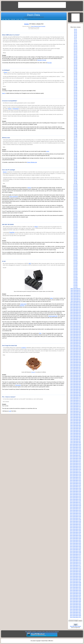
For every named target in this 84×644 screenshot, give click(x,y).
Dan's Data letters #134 (76, 498)
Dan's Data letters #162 (76, 542)
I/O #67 (75, 133)
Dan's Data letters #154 (76, 529)
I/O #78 (75, 150)
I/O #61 (75, 124)
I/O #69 (75, 136)
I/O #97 (75, 180)
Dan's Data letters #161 (76, 540)
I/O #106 (76, 194)
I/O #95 (75, 177)
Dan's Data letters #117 (76, 471)
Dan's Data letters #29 (76, 333)
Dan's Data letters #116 (76, 469)
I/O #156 (76, 274)
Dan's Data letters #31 (76, 336)
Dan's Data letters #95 (76, 436)
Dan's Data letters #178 (76, 567)
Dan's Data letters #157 (76, 534)
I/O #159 (76, 279)
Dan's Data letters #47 (76, 361)
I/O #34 (75, 81)
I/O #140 (76, 249)
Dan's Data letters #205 (76, 609)
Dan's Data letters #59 (76, 380)
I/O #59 (75, 120)
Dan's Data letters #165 (76, 546)
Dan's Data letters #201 (76, 603)
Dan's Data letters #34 (76, 340)
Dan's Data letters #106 (76, 454)
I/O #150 (76, 265)
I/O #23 (75, 64)
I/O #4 (76, 34)
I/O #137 (76, 245)
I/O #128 (76, 230)
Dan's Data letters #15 (76, 311)
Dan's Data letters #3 (76, 292)
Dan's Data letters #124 (76, 482)
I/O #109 (76, 199)
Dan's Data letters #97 (76, 439)
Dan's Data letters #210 (76, 617)
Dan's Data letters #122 (76, 479)
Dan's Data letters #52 (76, 369)
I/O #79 (75, 152)
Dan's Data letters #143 (76, 512)
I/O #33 (75, 80)
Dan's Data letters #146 (76, 517)
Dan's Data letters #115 (76, 468)
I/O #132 (76, 237)
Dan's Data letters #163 (76, 543)
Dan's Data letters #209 (76, 616)
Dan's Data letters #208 (76, 614)
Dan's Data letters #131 (76, 493)
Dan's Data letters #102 (76, 447)
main (3, 19)
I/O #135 (76, 241)
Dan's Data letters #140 (76, 507)
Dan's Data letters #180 (76, 570)
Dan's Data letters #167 (76, 550)
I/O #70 (75, 138)
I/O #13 (75, 48)
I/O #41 (75, 92)
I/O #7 (76, 39)
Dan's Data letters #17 (76, 314)
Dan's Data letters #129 (76, 490)
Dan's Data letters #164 (76, 545)
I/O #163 (76, 285)
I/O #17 (75, 54)
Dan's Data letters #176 (76, 564)
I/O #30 (75, 75)
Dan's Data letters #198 (76, 598)
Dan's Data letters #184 (76, 576)
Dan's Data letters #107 (76, 455)
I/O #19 (75, 58)
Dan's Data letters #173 (76, 559)
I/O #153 (76, 270)
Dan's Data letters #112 (76, 463)
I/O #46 (75, 100)
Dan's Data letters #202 (76, 605)
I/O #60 (75, 122)
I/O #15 (75, 51)
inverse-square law (53, 316)
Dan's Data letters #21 (76, 320)
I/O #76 (75, 147)
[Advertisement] (42, 5)
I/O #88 (75, 166)
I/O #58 (75, 119)
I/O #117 (76, 213)
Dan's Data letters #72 (76, 400)
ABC (30, 264)
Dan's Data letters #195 (76, 594)
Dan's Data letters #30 (76, 334)
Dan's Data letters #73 (76, 402)
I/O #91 (75, 171)
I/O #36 (75, 84)
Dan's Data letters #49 (76, 364)
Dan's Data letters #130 (76, 491)
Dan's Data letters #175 (76, 562)
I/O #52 (75, 109)
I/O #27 (75, 70)
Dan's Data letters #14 (76, 309)
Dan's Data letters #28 (76, 331)
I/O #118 (76, 215)
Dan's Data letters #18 (76, 315)
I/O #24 (75, 65)
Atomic (27, 24)
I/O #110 (76, 202)
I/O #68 (75, 135)
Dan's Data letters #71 (76, 399)
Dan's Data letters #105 (76, 452)
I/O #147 (76, 260)
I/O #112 (76, 205)
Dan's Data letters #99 (76, 443)
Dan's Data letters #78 (76, 410)
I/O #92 (75, 172)
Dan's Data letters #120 (76, 476)
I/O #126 (76, 227)
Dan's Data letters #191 (76, 587)
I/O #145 (76, 257)
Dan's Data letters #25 (76, 326)
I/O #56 (75, 116)
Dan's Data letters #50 (76, 366)
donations (25, 19)
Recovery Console (42, 60)
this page (49, 63)
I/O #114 (76, 208)
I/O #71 (75, 139)
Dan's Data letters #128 (76, 488)
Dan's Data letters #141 (76, 509)
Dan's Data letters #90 (76, 428)
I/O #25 (75, 67)
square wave (23, 304)
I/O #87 (75, 164)
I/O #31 (75, 76)
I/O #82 (75, 157)
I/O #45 (75, 98)
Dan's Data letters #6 (76, 296)
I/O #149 (76, 263)
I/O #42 (75, 94)
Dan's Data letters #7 (76, 298)
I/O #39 (75, 89)
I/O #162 (76, 284)
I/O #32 (75, 78)
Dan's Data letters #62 (76, 384)
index (9, 19)
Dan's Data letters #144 (76, 513)
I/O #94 (75, 175)
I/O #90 (75, 169)
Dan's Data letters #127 (76, 487)
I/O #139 (76, 248)
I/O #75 (75, 146)
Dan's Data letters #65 (76, 389)
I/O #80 (75, 153)
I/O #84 (75, 160)
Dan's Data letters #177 (76, 565)
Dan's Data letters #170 (76, 554)
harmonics (22, 306)
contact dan (13, 19)
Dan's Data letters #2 (76, 290)
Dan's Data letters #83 (76, 417)
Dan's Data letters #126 (76, 485)
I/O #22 (75, 62)
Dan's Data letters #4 (76, 293)
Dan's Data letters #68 (76, 394)
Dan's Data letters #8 (76, 300)
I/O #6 (76, 37)
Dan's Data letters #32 (76, 337)
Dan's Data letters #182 (76, 573)
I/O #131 (76, 235)
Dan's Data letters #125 (76, 484)
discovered (18, 385)
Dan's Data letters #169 (76, 553)
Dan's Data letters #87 (76, 424)
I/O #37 (75, 86)
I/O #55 (75, 114)
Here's (4, 93)
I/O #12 (75, 47)
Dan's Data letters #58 (76, 378)
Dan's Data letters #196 (76, 595)
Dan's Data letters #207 (76, 612)
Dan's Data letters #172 (76, 557)
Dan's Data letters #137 (76, 502)
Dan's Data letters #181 (76, 572)
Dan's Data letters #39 (76, 348)
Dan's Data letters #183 (76, 575)
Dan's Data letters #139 (76, 506)
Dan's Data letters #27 (76, 329)
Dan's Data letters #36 (76, 344)
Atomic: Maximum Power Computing (38, 26)
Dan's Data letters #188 (76, 583)
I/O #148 (76, 262)
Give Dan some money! (76, 626)
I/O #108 (76, 197)
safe (10, 411)
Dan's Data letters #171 (76, 556)
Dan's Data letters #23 (76, 323)
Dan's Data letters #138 (76, 504)
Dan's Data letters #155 (76, 531)
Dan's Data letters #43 (76, 355)
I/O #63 (75, 127)
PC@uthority (16, 109)
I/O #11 (75, 45)
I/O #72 (75, 141)
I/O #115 (76, 210)
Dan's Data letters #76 (76, 406)
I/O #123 (76, 223)
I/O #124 (76, 224)
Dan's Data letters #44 (76, 356)
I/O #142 (76, 252)
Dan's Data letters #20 (76, 318)
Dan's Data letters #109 (76, 458)
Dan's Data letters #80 (76, 413)
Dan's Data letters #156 (76, 532)
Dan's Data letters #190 (76, 586)
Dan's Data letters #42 (76, 353)
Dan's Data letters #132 (76, 495)
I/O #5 (76, 36)
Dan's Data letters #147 (76, 518)
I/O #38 (75, 87)
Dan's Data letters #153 (76, 528)
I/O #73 (75, 142)
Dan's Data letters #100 (76, 444)
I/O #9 (76, 42)
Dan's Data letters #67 (76, 392)
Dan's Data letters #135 (76, 499)
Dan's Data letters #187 (76, 581)
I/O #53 (75, 111)
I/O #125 (76, 226)
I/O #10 (75, 43)
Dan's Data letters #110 (76, 460)
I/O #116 (76, 212)
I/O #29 (75, 73)
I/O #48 (75, 103)
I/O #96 (75, 179)
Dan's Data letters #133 (76, 496)
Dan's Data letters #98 (76, 441)
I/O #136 (76, 243)
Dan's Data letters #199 (76, 600)
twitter (21, 19)
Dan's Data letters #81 (76, 414)
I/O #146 (76, 259)
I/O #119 (76, 216)
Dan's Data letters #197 (76, 597)
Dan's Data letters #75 (76, 405)
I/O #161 (76, 282)
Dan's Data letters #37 (76, 345)
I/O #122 (76, 221)
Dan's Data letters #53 (76, 370)
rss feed (18, 19)
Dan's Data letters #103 (76, 449)
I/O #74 (75, 144)
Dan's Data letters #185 (76, 578)
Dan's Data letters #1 (76, 289)
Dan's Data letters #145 (76, 515)
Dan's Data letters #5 (76, 295)
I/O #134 (76, 240)
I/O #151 (76, 267)
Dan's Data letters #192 (76, 589)
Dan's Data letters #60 (76, 381)
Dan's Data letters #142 (76, 510)
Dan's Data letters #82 (76, 416)
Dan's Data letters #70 (76, 397)
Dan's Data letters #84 (76, 419)
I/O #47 (75, 102)
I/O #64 (75, 128)
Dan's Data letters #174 (76, 561)
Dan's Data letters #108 (76, 457)
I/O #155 (76, 273)
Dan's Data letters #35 (76, 342)
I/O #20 (75, 59)
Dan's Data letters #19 (76, 317)
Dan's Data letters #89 (76, 427)
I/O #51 (75, 108)
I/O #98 (75, 182)
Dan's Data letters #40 (76, 350)
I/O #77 (75, 149)
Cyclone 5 (24, 348)
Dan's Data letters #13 (76, 307)
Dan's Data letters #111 (76, 462)
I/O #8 (76, 40)
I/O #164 (76, 287)
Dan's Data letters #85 (76, 421)
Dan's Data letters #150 (76, 523)
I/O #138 (76, 246)
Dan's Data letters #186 (76, 579)
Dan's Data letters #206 (76, 611)
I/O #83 (75, 158)
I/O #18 (75, 56)
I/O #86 (75, 163)
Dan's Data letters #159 (76, 537)
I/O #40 (75, 91)
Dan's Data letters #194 (76, 592)
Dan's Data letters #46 (76, 359)
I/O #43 (75, 95)
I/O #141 (76, 251)
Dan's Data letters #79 (76, 411)
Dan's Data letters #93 (76, 433)
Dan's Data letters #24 (76, 325)
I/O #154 (76, 271)
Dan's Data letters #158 (76, 535)
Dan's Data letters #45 (76, 358)
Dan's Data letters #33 (76, 339)
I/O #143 (76, 254)
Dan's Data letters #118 (76, 473)
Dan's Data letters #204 (76, 608)
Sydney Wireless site (32, 162)
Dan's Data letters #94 (76, 435)
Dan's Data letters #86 (76, 422)
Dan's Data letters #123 (76, 480)
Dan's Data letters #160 (76, 539)
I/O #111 (76, 204)
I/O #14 (75, 50)
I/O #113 (76, 207)
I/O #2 (76, 31)
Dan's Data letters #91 (76, 430)
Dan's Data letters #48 (76, 362)
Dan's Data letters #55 (76, 373)
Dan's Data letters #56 (76, 375)
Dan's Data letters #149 (76, 521)
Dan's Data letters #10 (76, 303)
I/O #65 (75, 130)
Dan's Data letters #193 (76, 590)
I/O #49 (75, 105)
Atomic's (5, 172)
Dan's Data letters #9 (76, 301)
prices (48, 151)
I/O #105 (76, 193)
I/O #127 (76, 229)
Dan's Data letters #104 (76, 450)
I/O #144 (76, 256)
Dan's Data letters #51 (76, 367)
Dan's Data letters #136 (76, 501)
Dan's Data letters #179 (76, 568)
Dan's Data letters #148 (76, 520)
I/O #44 (75, 97)
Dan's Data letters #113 (76, 465)
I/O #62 (75, 125)
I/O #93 (75, 174)
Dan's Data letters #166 (76, 548)
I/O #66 (75, 131)
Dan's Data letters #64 (76, 388)
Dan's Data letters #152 (76, 526)
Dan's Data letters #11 (76, 304)
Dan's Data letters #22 (76, 322)
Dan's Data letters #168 (76, 551)
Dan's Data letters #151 (76, 524)
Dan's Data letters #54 (76, 372)
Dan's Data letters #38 (76, 347)
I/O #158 (76, 278)
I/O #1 (76, 29)
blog (6, 19)
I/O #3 (76, 32)
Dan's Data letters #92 (76, 432)
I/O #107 (76, 196)
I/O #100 (76, 185)
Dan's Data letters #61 (76, 383)
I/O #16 (75, 53)
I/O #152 (76, 268)
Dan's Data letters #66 (76, 391)
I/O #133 (76, 238)
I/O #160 (76, 281)
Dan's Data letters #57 (76, 377)
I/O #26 (75, 69)
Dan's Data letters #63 (76, 386)
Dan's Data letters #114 (76, 466)
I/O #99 (75, 183)
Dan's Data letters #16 (76, 312)
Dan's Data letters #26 (76, 328)
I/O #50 (75, 106)
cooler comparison (13, 197)
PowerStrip (12, 232)
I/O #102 (76, 188)
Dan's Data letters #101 (76, 446)
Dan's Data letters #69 (76, 395)
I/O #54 (75, 113)
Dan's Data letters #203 (76, 606)
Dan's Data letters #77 (76, 408)
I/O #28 (75, 72)
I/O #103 (76, 190)
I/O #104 (76, 191)
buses (51, 298)
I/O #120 (76, 218)
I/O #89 (75, 168)
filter (40, 333)
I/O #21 (75, 61)
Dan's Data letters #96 (76, 438)
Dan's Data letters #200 (76, 601)
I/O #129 (76, 232)
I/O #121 (76, 219)
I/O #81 (75, 155)
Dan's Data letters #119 (76, 474)
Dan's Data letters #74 (76, 403)
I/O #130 (76, 234)
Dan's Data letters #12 (76, 306)
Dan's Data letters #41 (76, 351)
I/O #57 (75, 117)
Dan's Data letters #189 (76, 584)
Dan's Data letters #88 (76, 425)
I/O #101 (76, 186)
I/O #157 (76, 276)
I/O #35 (75, 83)
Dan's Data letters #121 (76, 477)
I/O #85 (75, 161)
